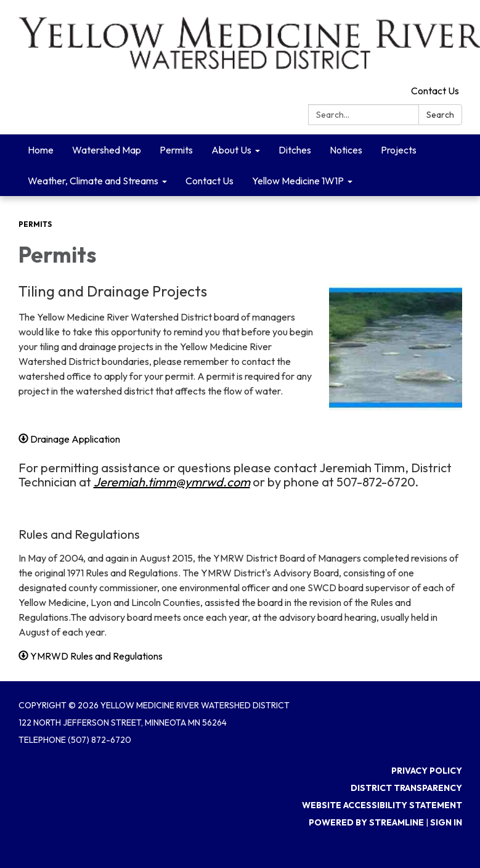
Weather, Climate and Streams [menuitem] (93, 181)
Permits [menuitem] (176, 150)
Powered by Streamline (366, 822)
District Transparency (406, 788)
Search (440, 115)
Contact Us (435, 91)
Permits (35, 224)
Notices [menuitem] (346, 150)
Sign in (446, 822)
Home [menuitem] (41, 150)
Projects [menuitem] (399, 150)
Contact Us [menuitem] (209, 181)
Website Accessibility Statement (382, 805)
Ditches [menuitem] (295, 150)
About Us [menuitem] (231, 150)
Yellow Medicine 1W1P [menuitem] (298, 181)
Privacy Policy (427, 771)
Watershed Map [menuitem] (107, 150)
